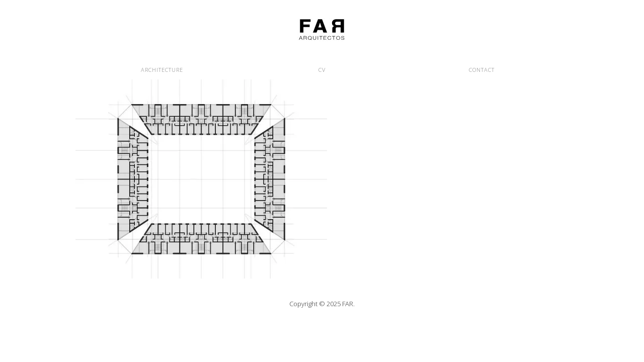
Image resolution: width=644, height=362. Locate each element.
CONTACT (482, 70)
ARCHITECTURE (162, 70)
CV (322, 70)
